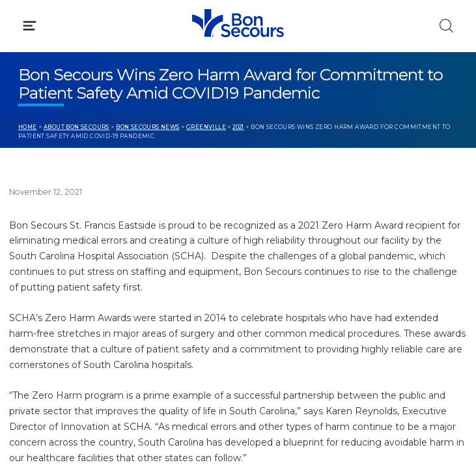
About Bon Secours (77, 127)
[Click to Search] (446, 26)
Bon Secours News (148, 127)
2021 (238, 127)
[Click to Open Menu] (30, 26)
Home (28, 127)
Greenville (206, 127)
